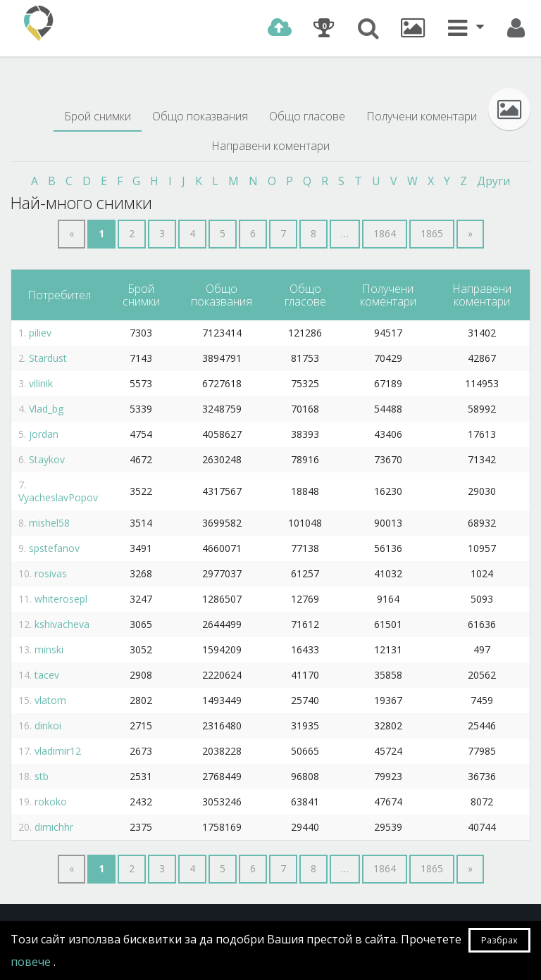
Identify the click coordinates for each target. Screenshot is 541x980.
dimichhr (54, 827)
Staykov (47, 459)
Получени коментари (422, 116)
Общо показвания (200, 116)
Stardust (48, 358)
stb (42, 776)
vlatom (50, 700)
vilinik (41, 383)
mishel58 (49, 523)
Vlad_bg (46, 409)
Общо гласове (307, 116)
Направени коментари (270, 146)
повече (32, 962)
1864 (385, 233)
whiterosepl (61, 599)
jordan (44, 434)
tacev (47, 675)
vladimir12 (58, 751)
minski (49, 649)
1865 (432, 233)
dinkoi (48, 725)
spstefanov (54, 548)
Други (493, 181)
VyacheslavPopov (58, 497)
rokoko (51, 802)
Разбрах (499, 940)
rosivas (51, 573)
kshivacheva (62, 624)
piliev (40, 333)
